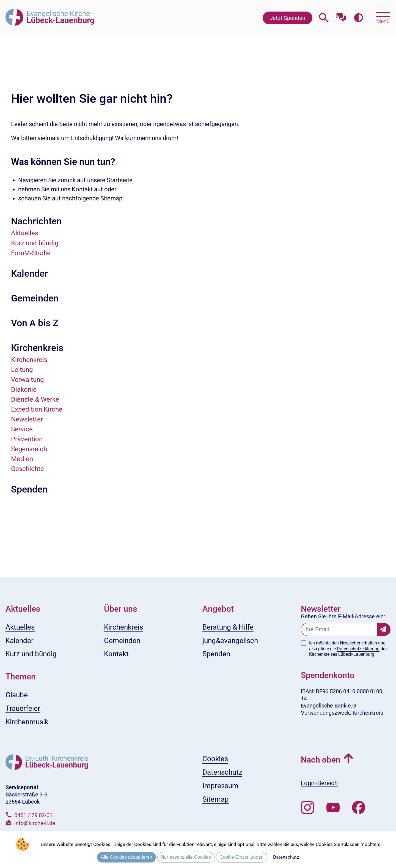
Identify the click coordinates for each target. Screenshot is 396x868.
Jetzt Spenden (288, 18)
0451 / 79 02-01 (33, 815)
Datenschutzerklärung (358, 649)
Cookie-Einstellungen (242, 857)
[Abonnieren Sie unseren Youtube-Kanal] (333, 808)
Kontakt (83, 189)
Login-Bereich (319, 783)
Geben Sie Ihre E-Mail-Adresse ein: (343, 616)
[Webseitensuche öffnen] (324, 18)
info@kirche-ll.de (35, 823)
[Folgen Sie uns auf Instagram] (307, 808)
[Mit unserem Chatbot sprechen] (341, 16)
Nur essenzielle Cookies (186, 857)
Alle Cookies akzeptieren (126, 857)
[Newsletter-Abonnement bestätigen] (384, 629)
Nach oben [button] (321, 760)
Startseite (120, 180)
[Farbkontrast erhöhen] (358, 18)
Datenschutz (286, 857)
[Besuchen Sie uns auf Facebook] (359, 808)
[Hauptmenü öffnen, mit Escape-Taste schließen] (383, 17)
